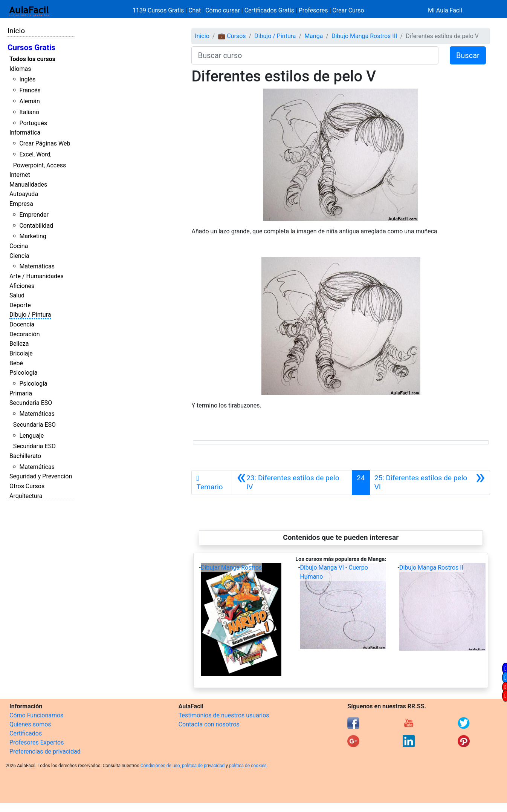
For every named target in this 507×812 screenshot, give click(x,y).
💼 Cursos (232, 36)
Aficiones (22, 286)
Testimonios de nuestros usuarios (224, 715)
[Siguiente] (430, 483)
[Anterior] (292, 483)
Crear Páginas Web (45, 143)
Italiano (29, 112)
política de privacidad (203, 766)
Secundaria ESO (31, 403)
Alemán (29, 101)
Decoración (25, 334)
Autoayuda (24, 194)
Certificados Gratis (269, 10)
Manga (314, 36)
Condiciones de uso (160, 766)
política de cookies (248, 766)
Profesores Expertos (37, 742)
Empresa (21, 204)
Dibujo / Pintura (30, 315)
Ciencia (19, 256)
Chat (195, 10)
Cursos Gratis (31, 47)
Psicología (23, 373)
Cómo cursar (223, 10)
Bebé (16, 363)
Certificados (26, 733)
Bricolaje (21, 353)
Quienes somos (30, 724)
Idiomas (20, 69)
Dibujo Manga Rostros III (364, 36)
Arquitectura (26, 496)
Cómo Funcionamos (36, 715)
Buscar (468, 55)
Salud (17, 295)
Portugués (33, 123)
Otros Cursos (27, 486)
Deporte (20, 305)
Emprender (34, 215)
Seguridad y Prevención (41, 476)
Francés (30, 90)
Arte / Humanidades (37, 276)
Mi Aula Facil (445, 10)
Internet (20, 175)
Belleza (19, 344)
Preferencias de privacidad (45, 751)
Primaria (21, 393)
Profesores (313, 10)
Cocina (19, 246)
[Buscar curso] (315, 55)
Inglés (27, 79)
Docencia (22, 324)
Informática (25, 133)
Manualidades (28, 185)
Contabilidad (36, 226)
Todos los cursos (32, 59)
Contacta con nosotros (209, 724)
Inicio (16, 31)
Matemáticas (37, 266)
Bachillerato (25, 456)
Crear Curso (348, 10)
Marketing (33, 236)
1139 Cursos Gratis (159, 10)
